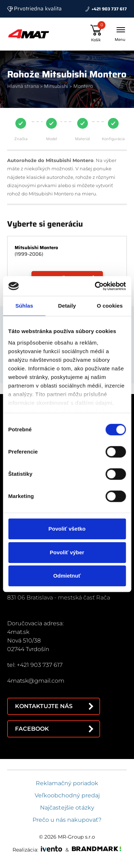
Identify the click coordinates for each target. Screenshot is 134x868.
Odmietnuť (67, 576)
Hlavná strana (23, 86)
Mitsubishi (56, 86)
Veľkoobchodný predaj (67, 795)
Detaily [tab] (67, 306)
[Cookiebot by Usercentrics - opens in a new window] (95, 286)
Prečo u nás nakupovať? (67, 820)
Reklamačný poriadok (67, 783)
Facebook (32, 729)
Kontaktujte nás (44, 706)
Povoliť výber (67, 552)
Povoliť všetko (67, 529)
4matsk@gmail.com (36, 681)
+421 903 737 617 (109, 9)
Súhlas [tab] (24, 306)
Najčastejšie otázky (67, 808)
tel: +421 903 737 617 (35, 665)
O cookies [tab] (110, 306)
